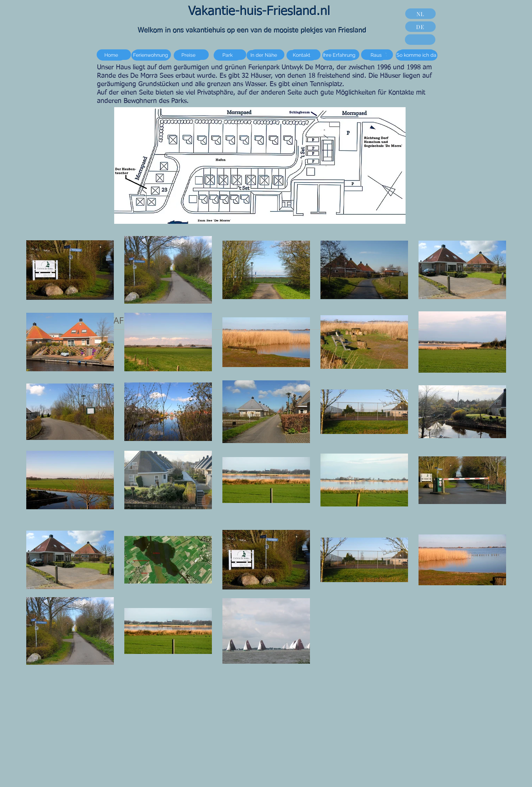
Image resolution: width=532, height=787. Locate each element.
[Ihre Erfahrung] (339, 55)
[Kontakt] (302, 55)
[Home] (111, 55)
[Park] (228, 55)
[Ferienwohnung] (151, 55)
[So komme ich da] (417, 55)
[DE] (420, 27)
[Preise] (189, 55)
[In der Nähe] (264, 55)
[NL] (420, 14)
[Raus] (376, 55)
